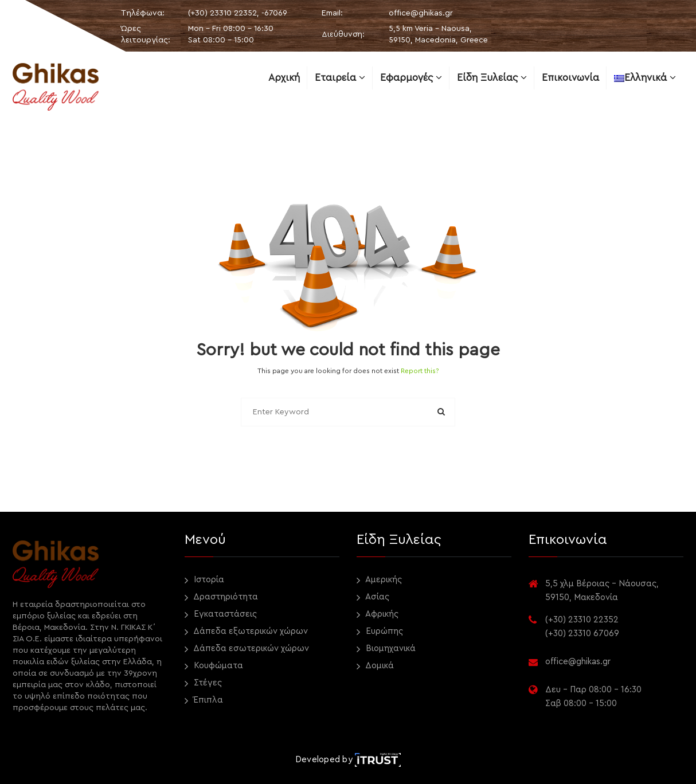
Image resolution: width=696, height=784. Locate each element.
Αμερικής (379, 580)
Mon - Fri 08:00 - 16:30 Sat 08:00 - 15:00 (231, 34)
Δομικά (375, 666)
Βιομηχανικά (386, 649)
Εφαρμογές (411, 77)
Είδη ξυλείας (492, 77)
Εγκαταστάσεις (221, 615)
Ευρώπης (380, 632)
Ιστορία (204, 580)
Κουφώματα (214, 666)
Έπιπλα (204, 701)
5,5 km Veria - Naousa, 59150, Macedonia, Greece (438, 34)
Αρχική (284, 78)
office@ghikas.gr (421, 13)
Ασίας (373, 597)
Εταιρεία (340, 77)
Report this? (420, 371)
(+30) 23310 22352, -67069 (238, 13)
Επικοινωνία (570, 78)
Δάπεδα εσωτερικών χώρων (247, 649)
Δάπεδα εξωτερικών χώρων (246, 632)
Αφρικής (378, 615)
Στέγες (203, 683)
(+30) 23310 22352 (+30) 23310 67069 (582, 627)
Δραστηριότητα (221, 597)
